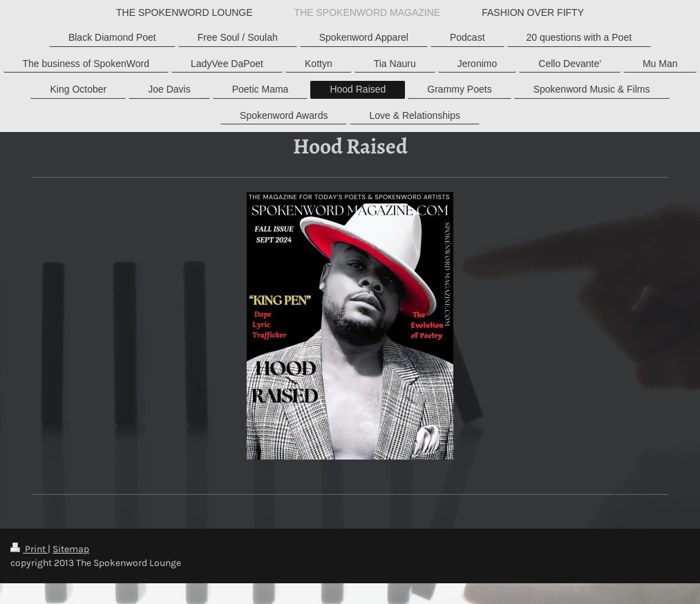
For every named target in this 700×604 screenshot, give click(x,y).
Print (29, 549)
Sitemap (71, 549)
